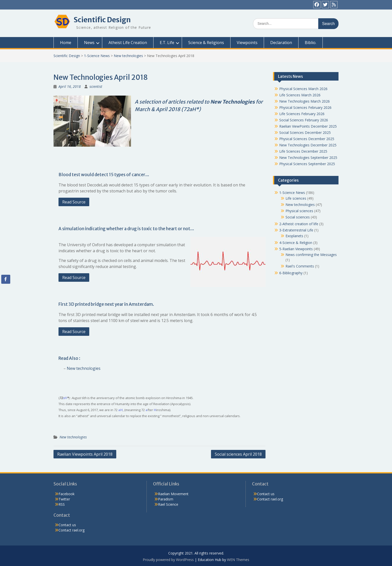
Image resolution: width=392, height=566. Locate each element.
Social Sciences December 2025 (305, 132)
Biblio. (310, 43)
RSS (62, 504)
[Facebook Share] (5, 279)
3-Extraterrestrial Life (296, 230)
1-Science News (97, 56)
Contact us (67, 525)
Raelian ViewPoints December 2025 (308, 126)
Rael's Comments (300, 266)
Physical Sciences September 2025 (307, 164)
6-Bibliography (291, 273)
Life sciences (296, 198)
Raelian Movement (173, 494)
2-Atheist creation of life (299, 224)
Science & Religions (206, 43)
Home (66, 43)
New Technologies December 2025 (308, 145)
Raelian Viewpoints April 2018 (85, 454)
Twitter (64, 499)
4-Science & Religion (296, 243)
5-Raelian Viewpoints (296, 249)
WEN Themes (238, 560)
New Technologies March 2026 (304, 101)
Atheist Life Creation (128, 43)
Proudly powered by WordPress (168, 560)
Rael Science (168, 504)
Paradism (166, 499)
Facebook (66, 494)
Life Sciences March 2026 (300, 95)
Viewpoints (247, 43)
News (89, 43)
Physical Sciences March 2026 (303, 89)
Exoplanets (294, 236)
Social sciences (298, 217)
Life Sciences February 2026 (302, 114)
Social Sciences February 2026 (304, 120)
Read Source (74, 202)
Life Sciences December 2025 (303, 151)
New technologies (128, 56)
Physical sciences (299, 211)
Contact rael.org (71, 530)
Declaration (281, 43)
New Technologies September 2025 (308, 158)
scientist (96, 86)
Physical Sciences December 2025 (307, 139)
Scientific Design (102, 20)
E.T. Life (167, 43)
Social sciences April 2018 (238, 454)
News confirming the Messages (311, 255)
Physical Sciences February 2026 (305, 107)
